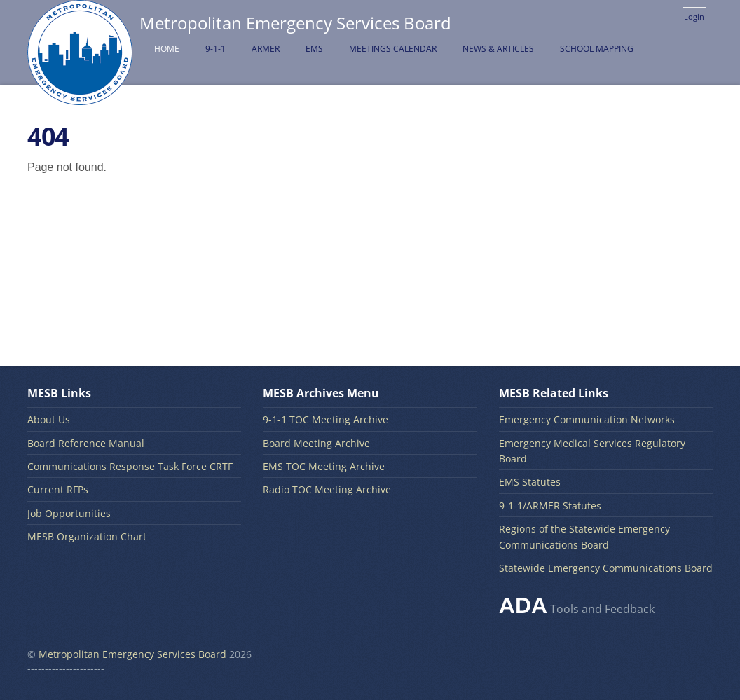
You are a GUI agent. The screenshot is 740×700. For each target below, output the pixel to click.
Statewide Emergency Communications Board (606, 568)
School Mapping (597, 49)
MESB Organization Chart (87, 536)
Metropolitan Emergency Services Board (132, 654)
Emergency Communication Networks (587, 419)
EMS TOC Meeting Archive (324, 466)
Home (167, 49)
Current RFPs (58, 489)
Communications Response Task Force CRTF (130, 466)
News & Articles (498, 49)
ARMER (266, 49)
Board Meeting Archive (316, 443)
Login (694, 16)
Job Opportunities (69, 513)
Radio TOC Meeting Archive (327, 489)
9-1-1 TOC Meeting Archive (326, 419)
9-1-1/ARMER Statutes (550, 506)
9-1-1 (215, 49)
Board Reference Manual (86, 443)
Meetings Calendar (393, 49)
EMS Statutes (530, 482)
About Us (49, 419)
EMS (314, 49)
